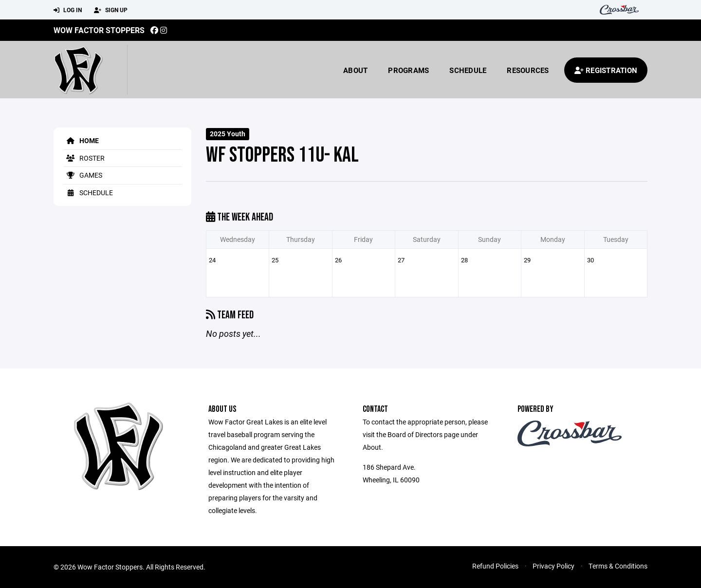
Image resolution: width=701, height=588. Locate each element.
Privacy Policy (553, 566)
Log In (68, 10)
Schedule (468, 70)
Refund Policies (495, 566)
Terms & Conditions (618, 566)
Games (83, 175)
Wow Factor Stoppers (99, 30)
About (355, 70)
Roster (84, 158)
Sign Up (111, 10)
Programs (408, 70)
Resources (528, 70)
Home (81, 140)
